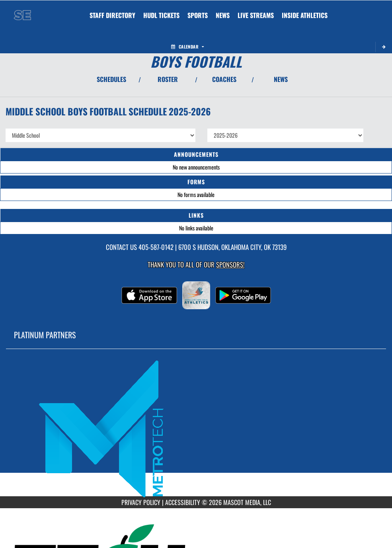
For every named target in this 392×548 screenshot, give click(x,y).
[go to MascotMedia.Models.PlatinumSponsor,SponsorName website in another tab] (196, 428)
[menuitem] (112, 15)
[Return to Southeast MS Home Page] (22, 10)
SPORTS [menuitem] (198, 15)
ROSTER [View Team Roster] (168, 79)
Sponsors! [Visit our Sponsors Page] (230, 264)
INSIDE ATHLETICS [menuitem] (305, 15)
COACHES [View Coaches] (224, 79)
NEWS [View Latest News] (281, 79)
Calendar (187, 47)
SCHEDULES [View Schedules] (111, 79)
